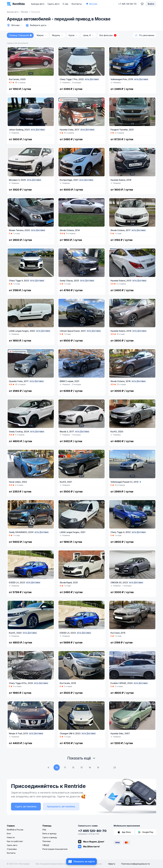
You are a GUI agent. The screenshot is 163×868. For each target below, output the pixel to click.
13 (82, 767)
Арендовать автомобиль (61, 806)
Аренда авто (38, 4)
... (106, 767)
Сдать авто (54, 4)
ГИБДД (46, 845)
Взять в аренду (49, 834)
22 (115, 767)
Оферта (112, 864)
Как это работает (15, 841)
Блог (9, 834)
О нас (65, 4)
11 (65, 767)
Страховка (12, 849)
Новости (11, 837)
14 (90, 767)
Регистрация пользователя (55, 849)
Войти (151, 4)
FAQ (44, 830)
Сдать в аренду (50, 837)
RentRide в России (15, 830)
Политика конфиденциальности (136, 864)
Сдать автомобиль (26, 806)
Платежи (47, 841)
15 (98, 767)
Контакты (77, 4)
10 (57, 767)
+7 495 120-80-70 (92, 831)
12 (73, 767)
